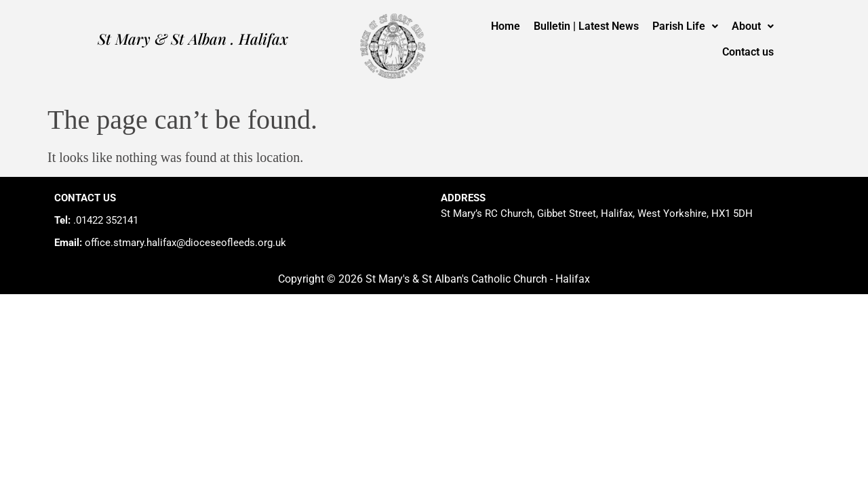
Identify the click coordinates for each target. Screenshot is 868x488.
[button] (685, 26)
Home (506, 26)
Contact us (748, 52)
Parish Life (685, 26)
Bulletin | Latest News (586, 26)
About (753, 26)
